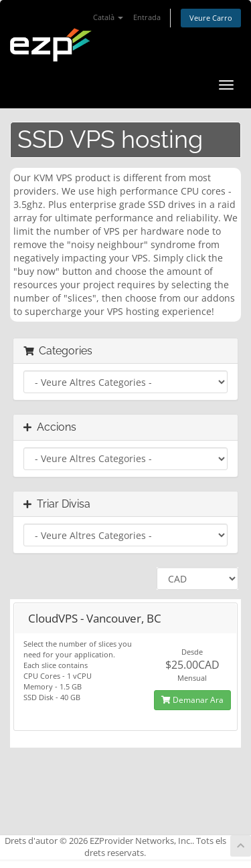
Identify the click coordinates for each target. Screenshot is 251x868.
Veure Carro (211, 18)
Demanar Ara (192, 700)
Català (108, 17)
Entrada (147, 17)
